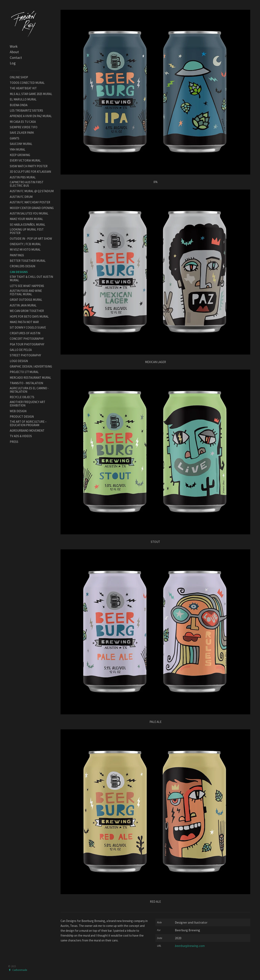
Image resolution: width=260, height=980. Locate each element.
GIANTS (15, 138)
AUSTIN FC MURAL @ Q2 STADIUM (32, 191)
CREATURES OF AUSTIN (25, 333)
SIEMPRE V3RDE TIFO (24, 127)
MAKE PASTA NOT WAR (24, 322)
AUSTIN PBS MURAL (23, 177)
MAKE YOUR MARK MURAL (26, 219)
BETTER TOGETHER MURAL (28, 261)
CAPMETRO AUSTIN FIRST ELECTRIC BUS (27, 184)
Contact (16, 58)
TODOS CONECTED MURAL (27, 83)
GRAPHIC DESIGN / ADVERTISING (31, 366)
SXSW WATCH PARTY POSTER (29, 166)
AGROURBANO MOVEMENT (27, 431)
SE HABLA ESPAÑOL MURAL (28, 225)
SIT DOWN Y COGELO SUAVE (28, 327)
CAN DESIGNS (19, 272)
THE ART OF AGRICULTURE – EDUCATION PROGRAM (28, 423)
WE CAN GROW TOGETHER (27, 311)
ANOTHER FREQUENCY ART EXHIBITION (28, 404)
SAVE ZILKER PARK (22, 133)
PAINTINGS (17, 255)
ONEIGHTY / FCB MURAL (25, 244)
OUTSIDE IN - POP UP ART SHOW (31, 239)
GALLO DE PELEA (21, 350)
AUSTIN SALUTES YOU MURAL (29, 213)
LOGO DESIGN (19, 361)
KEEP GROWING (20, 155)
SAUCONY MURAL (21, 144)
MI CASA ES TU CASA (23, 122)
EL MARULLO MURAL (23, 99)
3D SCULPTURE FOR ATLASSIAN (30, 172)
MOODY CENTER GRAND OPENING (32, 208)
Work (14, 46)
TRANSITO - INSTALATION (26, 383)
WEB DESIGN (18, 411)
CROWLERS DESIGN (22, 266)
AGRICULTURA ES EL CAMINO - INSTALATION (29, 390)
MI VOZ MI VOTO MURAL (25, 250)
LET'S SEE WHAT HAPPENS (27, 286)
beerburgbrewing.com (190, 946)
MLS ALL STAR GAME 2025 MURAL (31, 94)
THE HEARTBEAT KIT (23, 88)
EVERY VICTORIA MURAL (25, 160)
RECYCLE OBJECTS (22, 397)
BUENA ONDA (19, 105)
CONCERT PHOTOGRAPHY (27, 339)
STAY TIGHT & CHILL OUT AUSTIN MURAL (31, 278)
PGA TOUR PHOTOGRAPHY (27, 344)
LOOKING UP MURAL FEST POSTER (27, 231)
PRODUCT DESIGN (22, 417)
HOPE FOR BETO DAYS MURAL (29, 316)
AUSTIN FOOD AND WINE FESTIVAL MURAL (26, 292)
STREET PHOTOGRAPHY (25, 355)
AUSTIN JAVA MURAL (23, 305)
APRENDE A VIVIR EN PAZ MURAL (31, 116)
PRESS (14, 442)
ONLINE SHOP (19, 77)
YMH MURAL (18, 149)
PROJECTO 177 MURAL (24, 372)
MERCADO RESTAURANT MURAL (30, 378)
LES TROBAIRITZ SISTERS (26, 111)
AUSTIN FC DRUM (21, 197)
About (14, 52)
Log (13, 63)
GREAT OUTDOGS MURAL (26, 300)
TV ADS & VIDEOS (21, 436)
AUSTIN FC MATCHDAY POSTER (30, 202)
